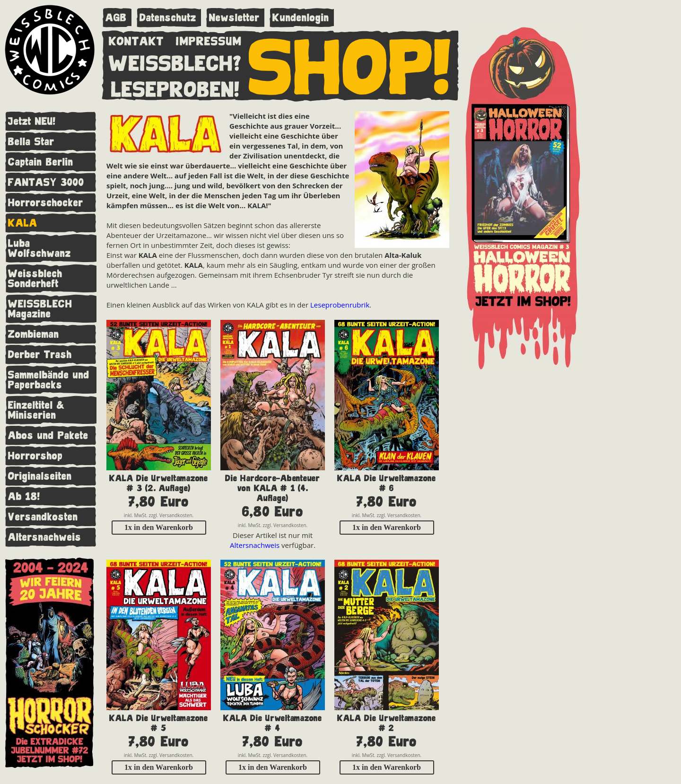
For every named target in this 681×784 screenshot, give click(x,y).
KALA (23, 223)
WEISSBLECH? (175, 62)
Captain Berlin (41, 162)
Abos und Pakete (48, 436)
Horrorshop (35, 456)
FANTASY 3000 (46, 182)
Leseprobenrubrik (340, 305)
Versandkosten (43, 517)
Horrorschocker (46, 203)
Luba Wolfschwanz (39, 248)
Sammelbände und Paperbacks (49, 380)
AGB (116, 18)
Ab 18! (24, 497)
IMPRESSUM (209, 39)
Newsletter (234, 18)
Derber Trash (40, 355)
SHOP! (350, 65)
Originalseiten (40, 476)
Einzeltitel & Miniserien (36, 410)
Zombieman (34, 334)
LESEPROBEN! (175, 88)
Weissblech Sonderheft (35, 279)
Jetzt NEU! (32, 121)
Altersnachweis (45, 537)
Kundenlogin (301, 18)
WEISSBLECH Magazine (40, 309)
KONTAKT (136, 39)
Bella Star (31, 142)
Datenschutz (168, 18)
